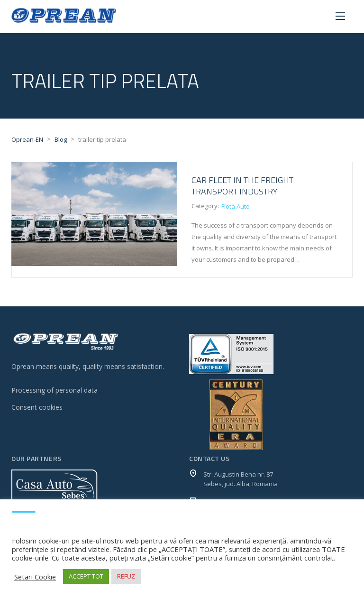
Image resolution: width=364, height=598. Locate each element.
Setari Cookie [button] (35, 577)
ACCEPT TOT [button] (86, 576)
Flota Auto (236, 206)
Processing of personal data (55, 390)
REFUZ (126, 576)
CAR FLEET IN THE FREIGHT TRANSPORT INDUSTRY (242, 186)
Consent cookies (37, 407)
